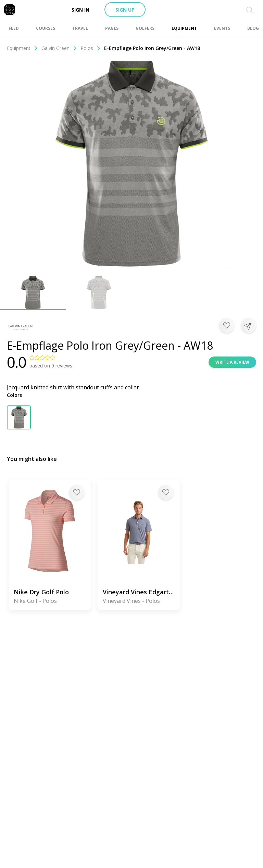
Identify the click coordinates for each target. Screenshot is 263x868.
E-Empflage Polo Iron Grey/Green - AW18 (152, 48)
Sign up (125, 10)
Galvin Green (59, 48)
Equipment (22, 48)
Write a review (232, 362)
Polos (91, 48)
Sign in (80, 10)
